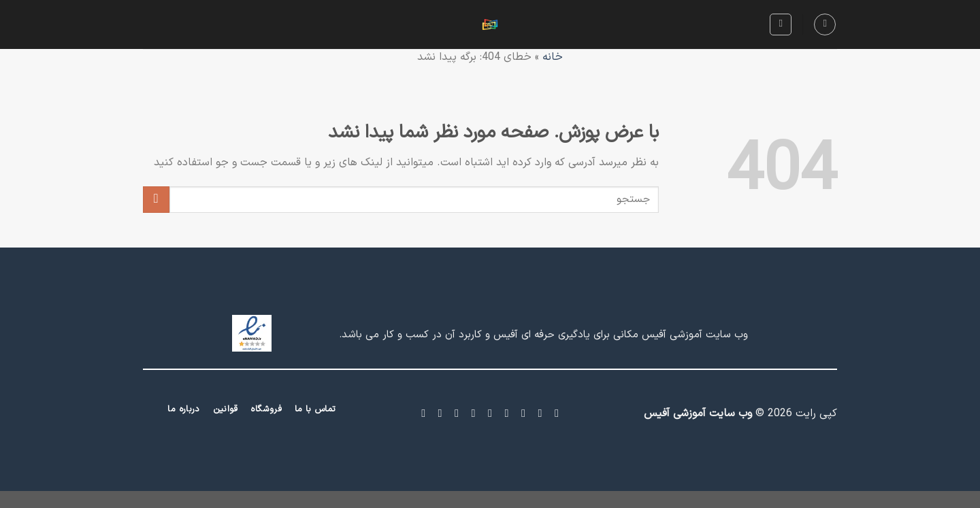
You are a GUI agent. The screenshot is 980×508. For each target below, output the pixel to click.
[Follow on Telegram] (423, 414)
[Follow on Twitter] (506, 414)
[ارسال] (156, 200)
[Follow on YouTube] (440, 414)
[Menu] (825, 24)
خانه (553, 57)
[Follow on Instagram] (540, 414)
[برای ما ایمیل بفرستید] (490, 414)
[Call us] (473, 414)
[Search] (781, 24)
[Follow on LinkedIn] (457, 414)
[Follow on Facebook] (557, 414)
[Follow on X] (523, 414)
